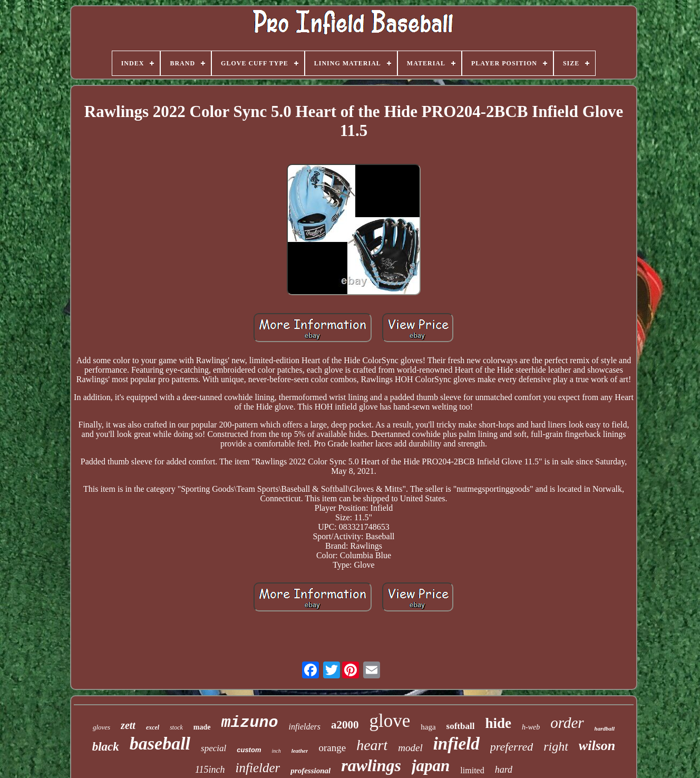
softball (461, 726)
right (556, 746)
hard (504, 770)
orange (332, 748)
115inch (210, 770)
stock (176, 727)
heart (372, 745)
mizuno (250, 723)
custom (249, 750)
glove (390, 721)
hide (498, 723)
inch (276, 751)
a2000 (345, 725)
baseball (160, 743)
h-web (531, 727)
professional (310, 771)
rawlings (371, 765)
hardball (605, 728)
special (213, 748)
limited (472, 770)
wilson (597, 746)
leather (300, 751)
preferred (512, 747)
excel (153, 727)
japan (431, 766)
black (106, 747)
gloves (101, 727)
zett (128, 725)
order (567, 723)
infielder (258, 768)
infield (456, 744)
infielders (305, 727)
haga (428, 727)
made (202, 727)
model (410, 748)
